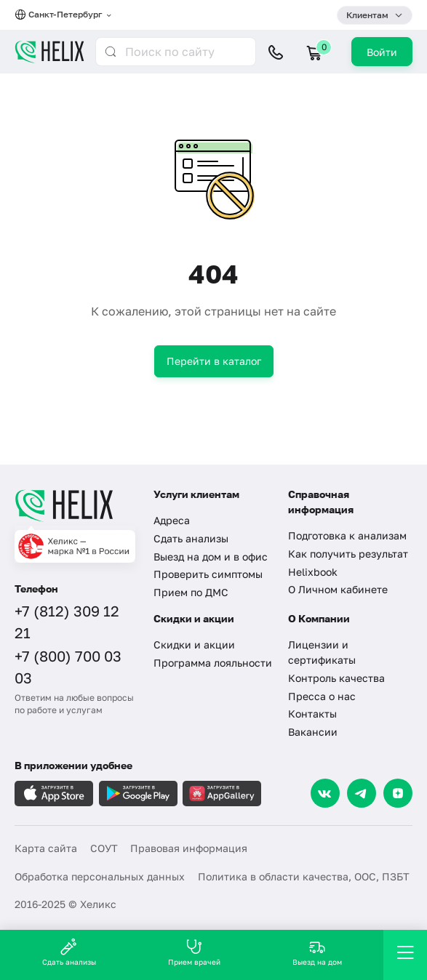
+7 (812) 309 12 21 (67, 622)
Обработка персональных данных (100, 876)
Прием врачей (194, 952)
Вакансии (313, 732)
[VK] (325, 793)
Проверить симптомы (208, 574)
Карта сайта (46, 848)
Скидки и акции (194, 644)
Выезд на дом (317, 952)
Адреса (172, 520)
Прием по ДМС (191, 592)
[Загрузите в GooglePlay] (138, 794)
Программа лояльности (213, 663)
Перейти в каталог (214, 361)
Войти (382, 52)
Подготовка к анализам (347, 535)
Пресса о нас (322, 696)
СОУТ (104, 848)
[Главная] (75, 505)
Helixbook (313, 572)
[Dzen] (398, 793)
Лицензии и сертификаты (322, 652)
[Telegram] (362, 793)
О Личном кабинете (338, 589)
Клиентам (367, 15)
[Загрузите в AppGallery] (222, 794)
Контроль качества (336, 678)
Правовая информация (189, 848)
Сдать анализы (191, 538)
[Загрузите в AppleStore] (54, 794)
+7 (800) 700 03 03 (68, 667)
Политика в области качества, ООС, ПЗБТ (304, 876)
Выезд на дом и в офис (211, 557)
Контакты (312, 714)
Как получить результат (348, 554)
